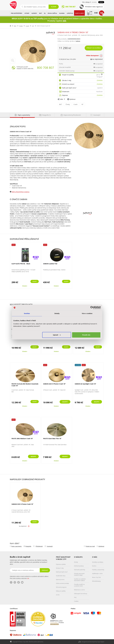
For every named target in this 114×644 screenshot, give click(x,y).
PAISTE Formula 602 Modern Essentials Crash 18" (25, 385)
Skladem (25, 286)
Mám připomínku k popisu (21, 192)
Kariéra (94, 566)
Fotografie (28, 546)
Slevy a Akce (79, 13)
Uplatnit (100, 88)
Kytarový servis (60, 579)
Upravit (57, 335)
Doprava (65, 95)
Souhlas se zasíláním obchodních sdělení (80, 580)
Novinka (78, 365)
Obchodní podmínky (80, 570)
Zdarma (100, 80)
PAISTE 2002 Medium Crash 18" (22, 438)
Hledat (54, 7)
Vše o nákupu (86, 2)
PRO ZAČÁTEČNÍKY (17, 13)
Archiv (58, 595)
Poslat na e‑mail (90, 546)
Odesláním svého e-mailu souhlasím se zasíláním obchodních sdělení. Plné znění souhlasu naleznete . (29, 577)
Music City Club (96, 577)
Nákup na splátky (61, 591)
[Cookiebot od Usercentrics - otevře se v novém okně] (92, 308)
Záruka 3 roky (67, 80)
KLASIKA (62, 13)
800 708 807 (46, 68)
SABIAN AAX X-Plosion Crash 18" (54, 384)
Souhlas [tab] (27, 313)
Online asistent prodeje (62, 583)
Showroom (66, 92)
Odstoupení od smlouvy (81, 593)
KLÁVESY (34, 13)
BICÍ (40, 13)
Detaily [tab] (57, 313)
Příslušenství (39, 546)
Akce (14, 245)
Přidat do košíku (94, 48)
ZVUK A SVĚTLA (52, 13)
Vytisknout (73, 99)
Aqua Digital (101, 642)
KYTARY (27, 13)
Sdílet (61, 99)
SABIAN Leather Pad (50, 264)
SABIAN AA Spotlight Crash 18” (85, 384)
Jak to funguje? (99, 76)
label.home (11, 26)
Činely (21, 26)
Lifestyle (70, 13)
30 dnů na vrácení (68, 84)
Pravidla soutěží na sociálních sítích (79, 585)
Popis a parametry (16, 546)
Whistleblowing (96, 581)
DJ (45, 13)
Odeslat (45, 570)
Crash (27, 26)
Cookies (76, 601)
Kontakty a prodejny (98, 562)
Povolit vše (86, 335)
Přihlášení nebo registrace (94, 7)
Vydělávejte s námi (97, 573)
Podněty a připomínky (98, 570)
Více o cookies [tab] (87, 313)
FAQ (75, 597)
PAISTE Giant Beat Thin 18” (52, 438)
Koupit (33, 282)
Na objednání (23, 526)
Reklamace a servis (79, 590)
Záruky (76, 562)
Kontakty (94, 2)
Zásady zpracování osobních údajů (79, 574)
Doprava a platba (61, 564)
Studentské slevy (61, 576)
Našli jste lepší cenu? (69, 88)
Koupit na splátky (68, 75)
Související (50, 546)
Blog (101, 2)
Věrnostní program (61, 587)
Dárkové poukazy (79, 566)
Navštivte (99, 92)
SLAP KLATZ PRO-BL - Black (21, 264)
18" (33, 26)
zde (28, 578)
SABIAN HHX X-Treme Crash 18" (22, 504)
